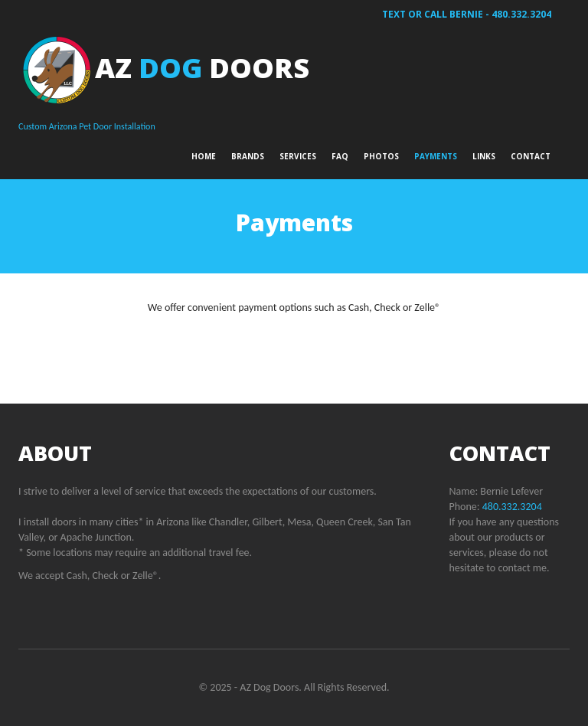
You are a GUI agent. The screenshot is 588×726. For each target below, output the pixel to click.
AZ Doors (202, 68)
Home (204, 156)
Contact (531, 156)
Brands (248, 156)
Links (484, 156)
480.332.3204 (521, 14)
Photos (381, 156)
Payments (436, 156)
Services (298, 156)
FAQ (340, 156)
